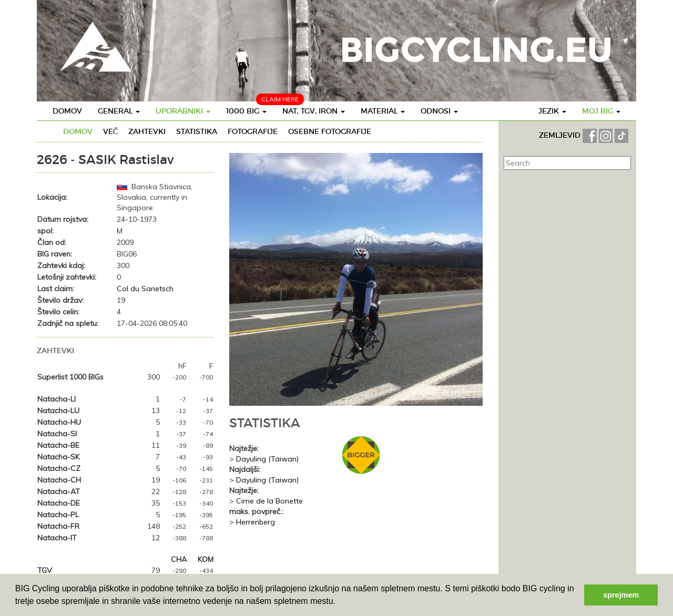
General (119, 111)
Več (110, 131)
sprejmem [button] (621, 595)
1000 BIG (246, 111)
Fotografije (253, 131)
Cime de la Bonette (269, 501)
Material (383, 111)
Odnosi (439, 111)
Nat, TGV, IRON (314, 111)
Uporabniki (183, 111)
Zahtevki (147, 131)
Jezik (552, 111)
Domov (67, 111)
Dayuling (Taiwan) (267, 459)
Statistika (197, 131)
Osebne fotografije (330, 131)
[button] (339, 602)
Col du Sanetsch (145, 289)
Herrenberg (256, 522)
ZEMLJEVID (561, 135)
